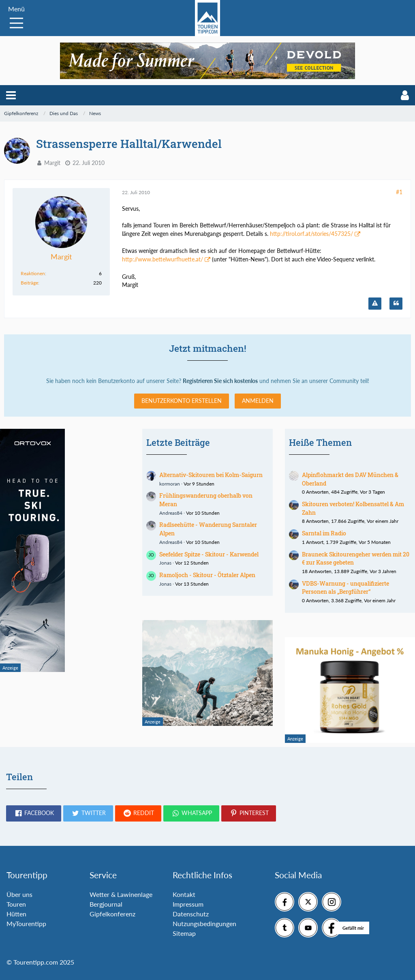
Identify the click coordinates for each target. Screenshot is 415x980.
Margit (52, 163)
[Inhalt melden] (375, 304)
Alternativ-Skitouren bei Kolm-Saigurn (211, 475)
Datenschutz (191, 914)
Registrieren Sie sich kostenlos (220, 381)
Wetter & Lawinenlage (121, 894)
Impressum (188, 904)
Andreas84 (171, 513)
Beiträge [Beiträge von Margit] (29, 283)
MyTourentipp (26, 923)
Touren (16, 904)
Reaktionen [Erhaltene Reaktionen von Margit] (33, 273)
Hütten (16, 914)
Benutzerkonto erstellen (182, 401)
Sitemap (184, 933)
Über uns (19, 894)
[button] (11, 95)
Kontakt (184, 894)
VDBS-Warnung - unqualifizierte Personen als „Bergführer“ (345, 588)
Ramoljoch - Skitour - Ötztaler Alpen (207, 575)
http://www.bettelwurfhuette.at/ (163, 259)
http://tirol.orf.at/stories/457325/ (311, 234)
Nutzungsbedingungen (204, 923)
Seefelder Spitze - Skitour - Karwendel (209, 554)
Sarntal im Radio (324, 533)
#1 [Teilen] (399, 192)
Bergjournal (106, 904)
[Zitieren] (396, 304)
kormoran (170, 484)
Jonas (165, 563)
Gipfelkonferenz (112, 914)
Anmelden (258, 401)
